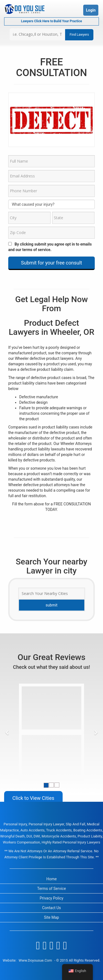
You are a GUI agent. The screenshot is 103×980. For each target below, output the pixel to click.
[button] (7, 732)
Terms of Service (51, 889)
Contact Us (51, 908)
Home (52, 879)
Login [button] (91, 10)
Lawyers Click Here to (52, 21)
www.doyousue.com (35, 960)
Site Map (51, 917)
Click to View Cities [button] (33, 798)
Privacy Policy (51, 898)
